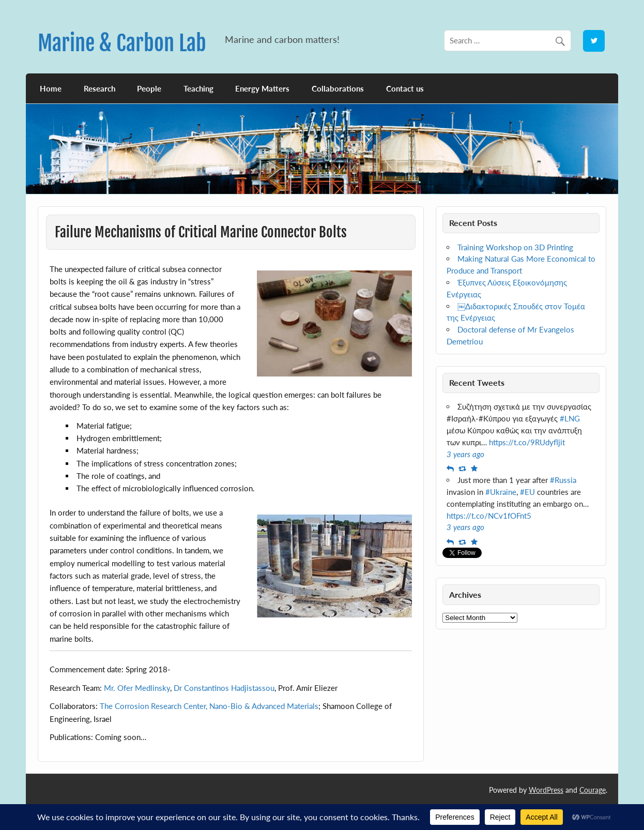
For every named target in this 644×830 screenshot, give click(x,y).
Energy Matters (262, 88)
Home (51, 88)
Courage (593, 790)
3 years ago (465, 454)
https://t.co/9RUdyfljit (527, 442)
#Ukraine (501, 492)
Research (99, 88)
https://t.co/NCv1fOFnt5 (489, 516)
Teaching (198, 88)
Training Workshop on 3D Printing (515, 247)
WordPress (546, 790)
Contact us (405, 88)
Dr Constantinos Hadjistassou (224, 688)
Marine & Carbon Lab (122, 43)
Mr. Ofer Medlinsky (137, 688)
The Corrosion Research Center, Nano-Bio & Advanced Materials (209, 706)
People (149, 88)
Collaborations (338, 88)
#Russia (563, 480)
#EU (527, 492)
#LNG (570, 418)
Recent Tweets (477, 382)
